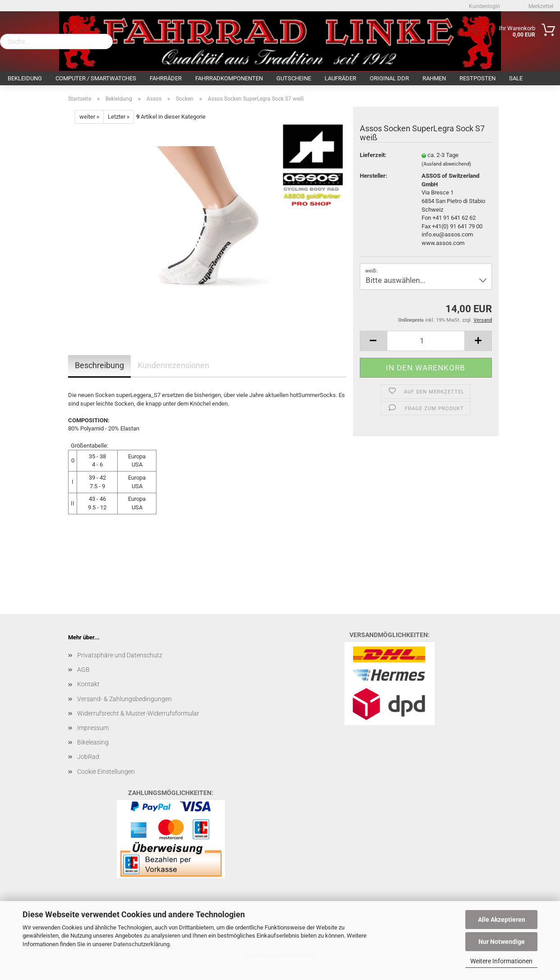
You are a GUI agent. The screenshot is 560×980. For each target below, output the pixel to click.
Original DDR (389, 78)
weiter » (89, 117)
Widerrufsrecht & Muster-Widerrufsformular (138, 713)
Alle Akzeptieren (502, 920)
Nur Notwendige (502, 942)
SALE (516, 78)
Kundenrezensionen (173, 365)
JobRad (88, 757)
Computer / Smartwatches (96, 78)
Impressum (93, 728)
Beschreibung (99, 365)
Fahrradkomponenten (229, 78)
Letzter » (119, 117)
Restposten (477, 78)
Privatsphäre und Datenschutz (120, 655)
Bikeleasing (93, 742)
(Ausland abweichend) (446, 164)
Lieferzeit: (373, 155)
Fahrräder (166, 78)
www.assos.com (443, 243)
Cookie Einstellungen (106, 772)
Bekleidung (25, 78)
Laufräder (340, 78)
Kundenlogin (484, 6)
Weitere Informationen (501, 961)
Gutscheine (294, 78)
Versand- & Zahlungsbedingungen (124, 699)
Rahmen (434, 78)
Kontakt (88, 684)
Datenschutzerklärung (141, 944)
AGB (83, 670)
